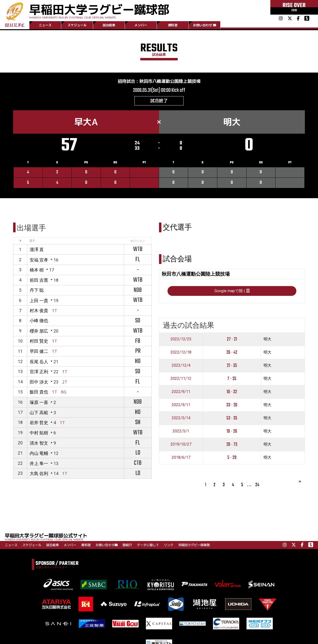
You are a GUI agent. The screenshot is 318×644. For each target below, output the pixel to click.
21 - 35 (232, 366)
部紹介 (127, 545)
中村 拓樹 (39, 433)
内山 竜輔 (39, 453)
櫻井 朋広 (39, 331)
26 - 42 (232, 352)
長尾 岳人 (39, 362)
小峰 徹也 (39, 321)
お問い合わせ (205, 25)
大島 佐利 (39, 473)
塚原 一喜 (39, 402)
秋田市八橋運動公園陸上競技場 (170, 81)
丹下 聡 (37, 290)
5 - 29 (232, 458)
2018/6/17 (181, 457)
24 (257, 485)
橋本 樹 (37, 270)
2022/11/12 (181, 378)
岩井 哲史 (39, 423)
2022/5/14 (181, 418)
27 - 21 (232, 339)
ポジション (138, 241)
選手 (32, 241)
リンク (169, 545)
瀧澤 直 (37, 249)
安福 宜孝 (39, 260)
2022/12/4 (181, 365)
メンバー (141, 25)
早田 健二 (39, 351)
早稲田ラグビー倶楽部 (194, 545)
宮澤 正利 (39, 372)
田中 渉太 (39, 382)
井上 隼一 (39, 463)
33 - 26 (232, 405)
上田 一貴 (39, 301)
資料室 (173, 25)
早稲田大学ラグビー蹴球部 (99, 10)
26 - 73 (232, 444)
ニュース (45, 25)
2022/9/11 (181, 392)
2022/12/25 (181, 339)
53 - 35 (232, 418)
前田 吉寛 (39, 280)
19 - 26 (232, 431)
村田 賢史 (39, 341)
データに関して (148, 545)
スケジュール (77, 25)
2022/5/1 (181, 431)
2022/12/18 (181, 352)
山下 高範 (39, 413)
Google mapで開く (232, 291)
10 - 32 (232, 392)
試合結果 (109, 25)
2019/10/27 (181, 444)
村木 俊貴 (39, 311)
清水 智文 (39, 443)
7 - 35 (232, 379)
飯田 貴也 (39, 392)
